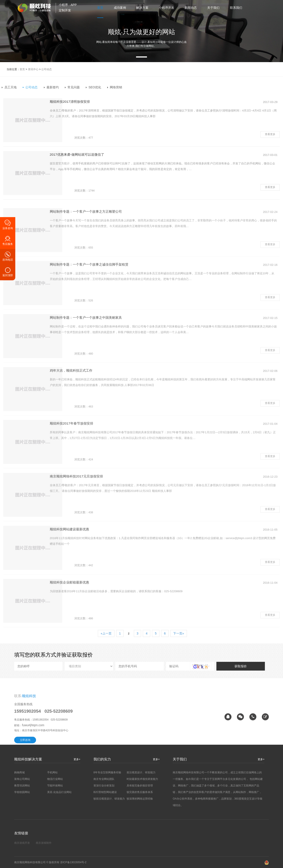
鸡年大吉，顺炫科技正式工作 (97, 408)
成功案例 (119, 8)
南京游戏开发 (22, 843)
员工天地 (10, 87)
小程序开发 (166, 8)
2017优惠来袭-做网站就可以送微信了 (103, 155)
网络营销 (116, 87)
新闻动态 (191, 8)
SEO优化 (95, 87)
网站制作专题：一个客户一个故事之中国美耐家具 (113, 355)
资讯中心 (33, 69)
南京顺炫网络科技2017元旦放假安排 (103, 514)
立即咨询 (25, 791)
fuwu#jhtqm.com (33, 776)
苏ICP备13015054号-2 (73, 862)
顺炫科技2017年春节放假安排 (97, 461)
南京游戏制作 (44, 843)
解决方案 (142, 8)
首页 (99, 8)
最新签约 (53, 87)
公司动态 (47, 69)
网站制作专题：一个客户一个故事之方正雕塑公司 (113, 249)
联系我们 (236, 8)
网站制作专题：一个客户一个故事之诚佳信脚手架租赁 (116, 302)
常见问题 (74, 87)
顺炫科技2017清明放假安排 (96, 102)
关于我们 (214, 8)
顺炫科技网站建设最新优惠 (95, 567)
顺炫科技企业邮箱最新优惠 (95, 620)
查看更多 (270, 132)
